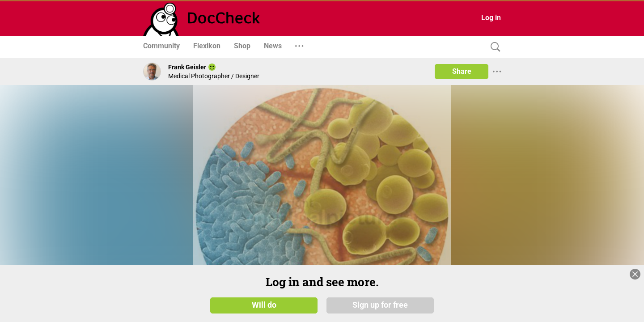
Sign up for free (380, 305)
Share (462, 71)
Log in (491, 18)
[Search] (493, 47)
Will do (264, 305)
